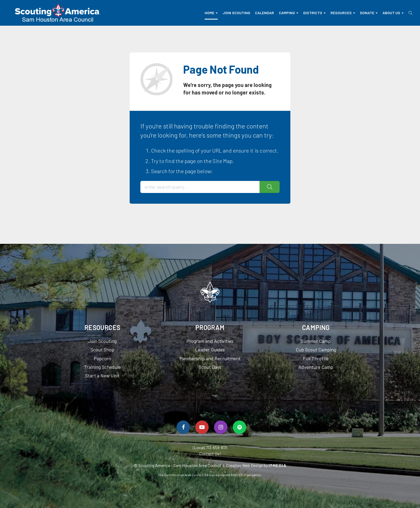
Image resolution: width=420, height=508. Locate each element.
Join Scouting (236, 13)
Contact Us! (210, 454)
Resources (343, 13)
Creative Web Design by (256, 465)
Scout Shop (102, 350)
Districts (314, 13)
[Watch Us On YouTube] (202, 427)
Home (211, 13)
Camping (289, 13)
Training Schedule (102, 367)
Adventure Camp (316, 367)
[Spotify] (239, 427)
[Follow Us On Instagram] (221, 427)
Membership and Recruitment (210, 358)
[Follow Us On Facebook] (183, 427)
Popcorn (102, 358)
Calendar (265, 13)
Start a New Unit (102, 376)
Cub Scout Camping (316, 350)
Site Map (223, 161)
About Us (393, 13)
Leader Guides (210, 350)
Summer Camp (316, 341)
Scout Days (210, 367)
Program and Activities (210, 341)
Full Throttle (316, 358)
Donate (369, 13)
